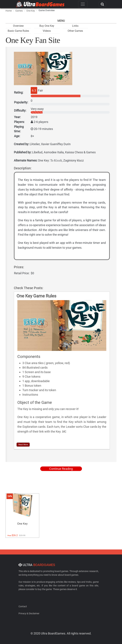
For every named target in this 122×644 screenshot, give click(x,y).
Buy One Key (47, 26)
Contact (23, 606)
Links (75, 26)
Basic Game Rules (18, 31)
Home (9, 11)
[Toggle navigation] (83, 4)
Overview (18, 26)
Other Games (75, 31)
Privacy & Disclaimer (29, 613)
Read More (23, 445)
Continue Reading (61, 469)
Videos (47, 31)
